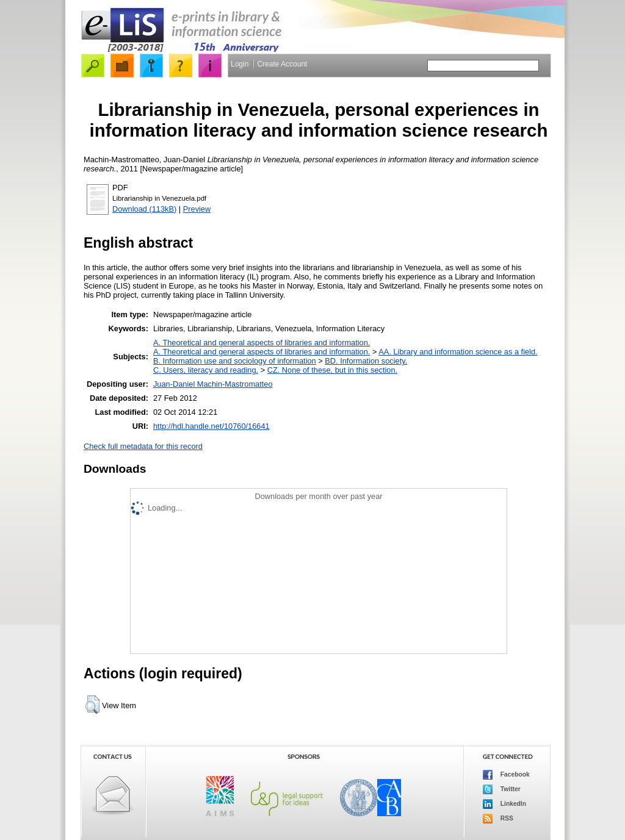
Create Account (282, 64)
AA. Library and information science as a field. (458, 352)
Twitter (502, 789)
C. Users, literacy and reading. (206, 370)
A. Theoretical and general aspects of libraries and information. (262, 343)
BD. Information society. (366, 361)
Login (240, 64)
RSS (498, 819)
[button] (92, 705)
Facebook (506, 775)
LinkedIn (504, 804)
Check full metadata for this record (143, 446)
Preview (197, 209)
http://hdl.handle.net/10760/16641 (211, 426)
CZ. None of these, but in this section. (332, 370)
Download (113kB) (144, 209)
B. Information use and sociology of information (235, 361)
